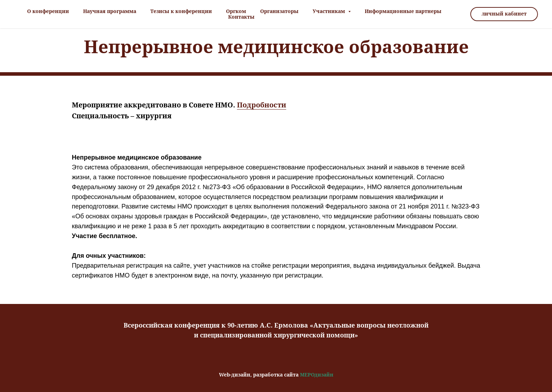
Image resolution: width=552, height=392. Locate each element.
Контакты (241, 17)
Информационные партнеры (403, 11)
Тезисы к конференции (181, 11)
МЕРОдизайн (317, 375)
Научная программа (110, 11)
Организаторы (279, 11)
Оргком (236, 11)
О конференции (48, 11)
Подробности (262, 105)
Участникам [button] (330, 11)
